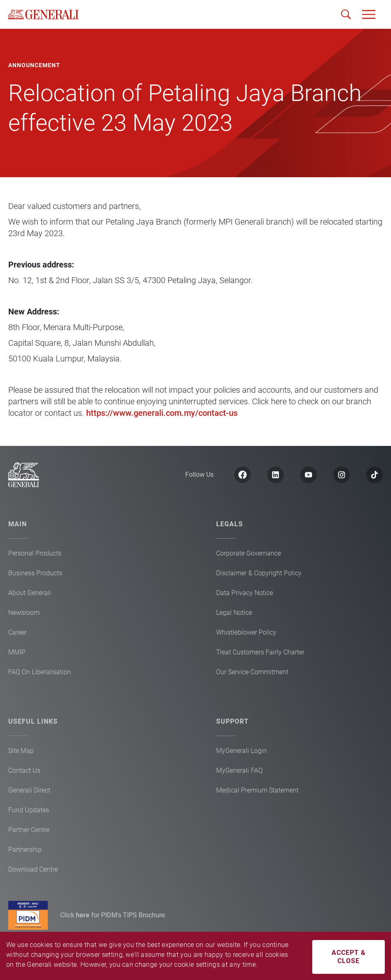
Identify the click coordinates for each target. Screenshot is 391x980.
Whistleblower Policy (246, 632)
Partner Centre (29, 830)
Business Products (35, 573)
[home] (44, 14)
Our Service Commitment (252, 672)
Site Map (21, 751)
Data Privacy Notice (245, 593)
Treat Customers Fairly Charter (260, 652)
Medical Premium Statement (257, 790)
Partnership (25, 850)
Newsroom (24, 613)
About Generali (30, 593)
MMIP (17, 652)
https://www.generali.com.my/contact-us (162, 413)
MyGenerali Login (241, 751)
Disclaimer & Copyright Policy (259, 573)
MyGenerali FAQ (239, 770)
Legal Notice (234, 613)
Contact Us (24, 770)
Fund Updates (29, 810)
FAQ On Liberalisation (40, 672)
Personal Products (35, 553)
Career (18, 632)
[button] (369, 14)
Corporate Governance (248, 553)
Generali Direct (29, 790)
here (84, 915)
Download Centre (33, 869)
